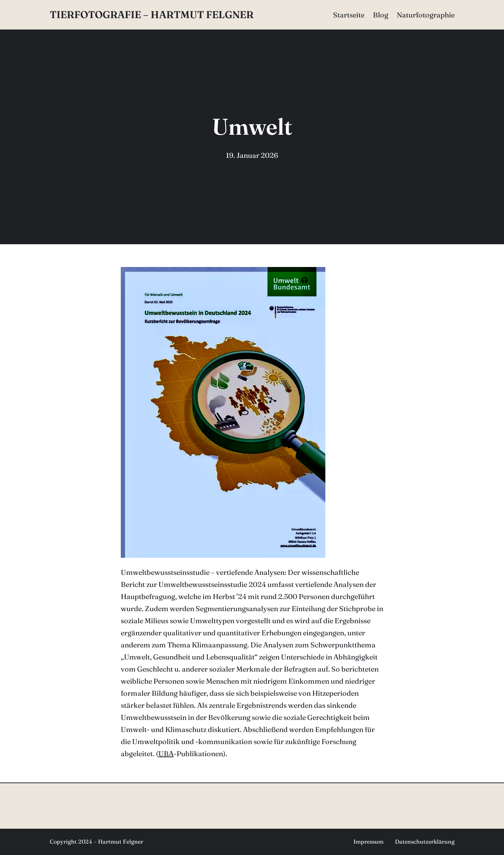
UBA (166, 754)
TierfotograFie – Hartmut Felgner (152, 15)
